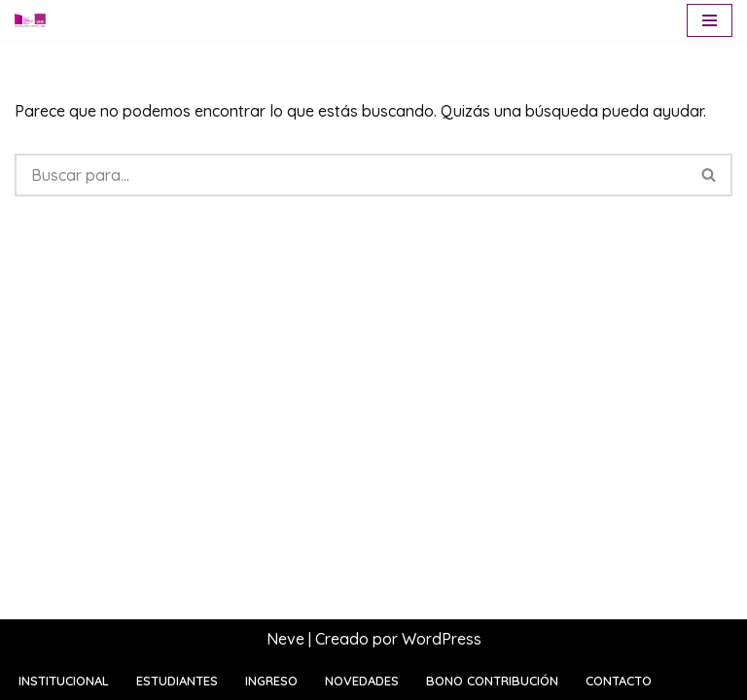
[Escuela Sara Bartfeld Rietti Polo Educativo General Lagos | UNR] (30, 20)
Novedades (362, 681)
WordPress (442, 639)
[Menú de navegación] (710, 20)
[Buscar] (351, 175)
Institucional (64, 681)
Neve (285, 639)
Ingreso (271, 681)
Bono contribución (492, 681)
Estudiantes (177, 681)
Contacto (619, 681)
